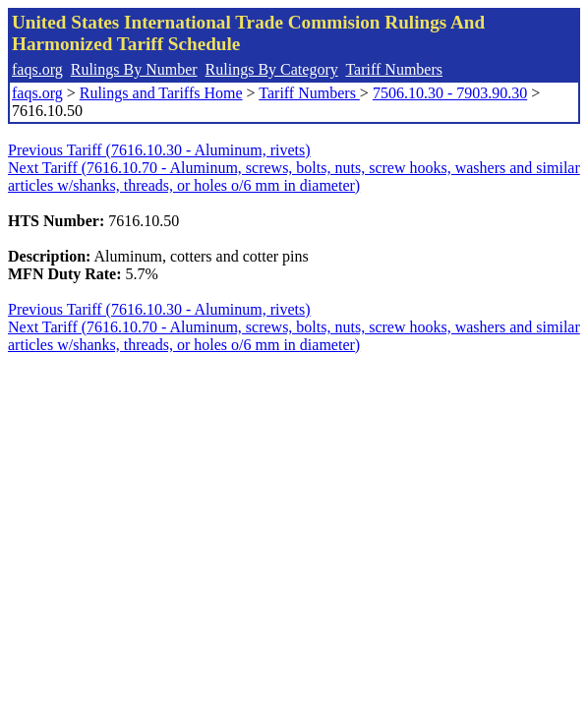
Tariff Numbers (394, 69)
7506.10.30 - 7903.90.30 (450, 93)
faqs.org (37, 69)
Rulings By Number (134, 69)
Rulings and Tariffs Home (161, 93)
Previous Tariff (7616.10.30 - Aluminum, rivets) (159, 150)
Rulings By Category (272, 69)
